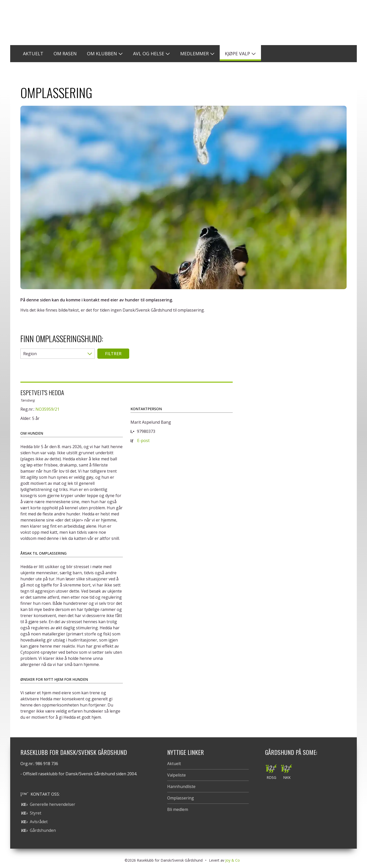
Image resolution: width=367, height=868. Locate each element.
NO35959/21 (47, 409)
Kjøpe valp (237, 54)
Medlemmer (194, 54)
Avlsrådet (34, 822)
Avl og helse (149, 54)
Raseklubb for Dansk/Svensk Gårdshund (183, 23)
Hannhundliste (181, 786)
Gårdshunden (38, 830)
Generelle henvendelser (48, 804)
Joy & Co (233, 860)
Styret (31, 813)
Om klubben (102, 54)
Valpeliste (176, 775)
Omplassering (181, 798)
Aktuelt (174, 764)
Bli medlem (178, 809)
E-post (143, 440)
